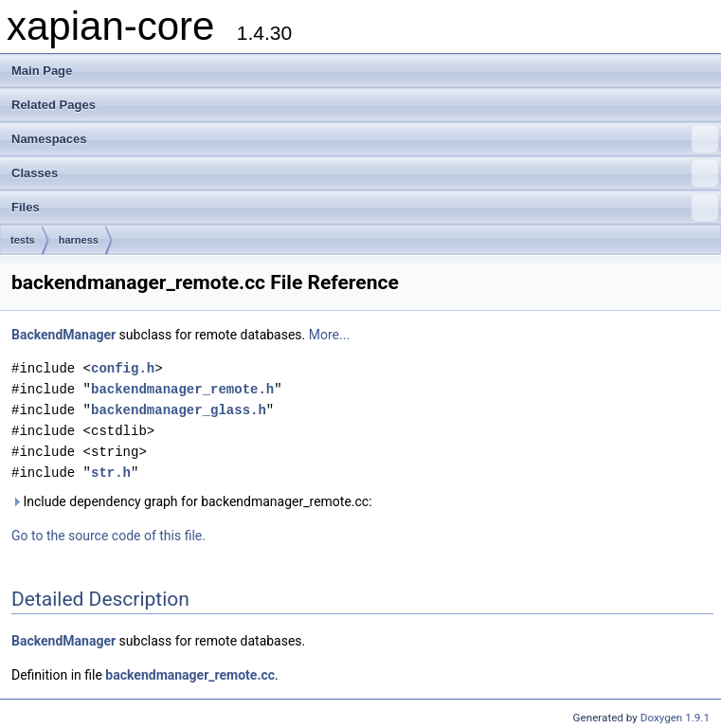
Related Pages (54, 105)
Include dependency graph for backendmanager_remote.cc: (192, 501)
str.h (111, 473)
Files (365, 208)
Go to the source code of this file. (108, 536)
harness (79, 240)
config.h (123, 368)
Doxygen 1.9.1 (675, 718)
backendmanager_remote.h (182, 389)
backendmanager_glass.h (179, 410)
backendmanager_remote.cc (190, 675)
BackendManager (63, 335)
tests (23, 240)
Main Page (42, 71)
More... (329, 335)
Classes (365, 173)
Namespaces (365, 139)
